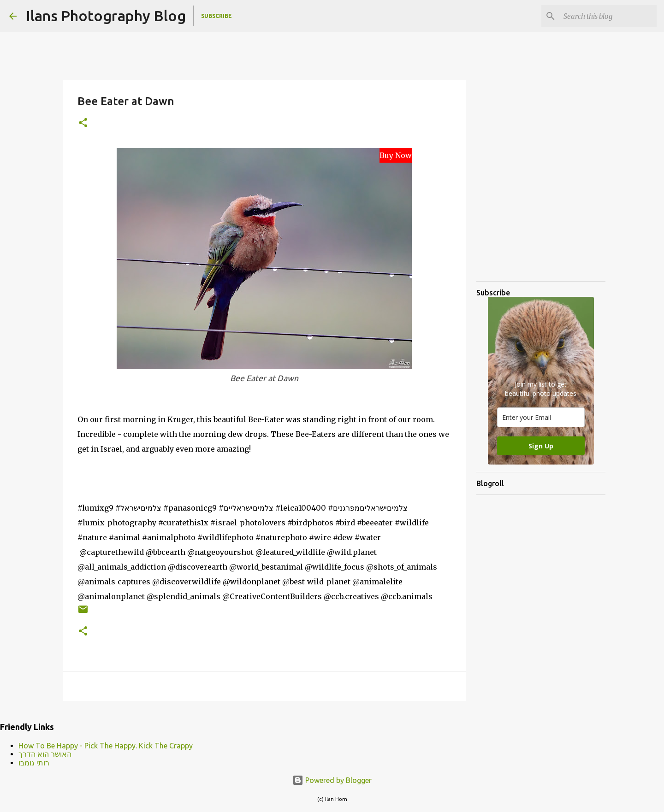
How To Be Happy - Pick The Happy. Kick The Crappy (106, 746)
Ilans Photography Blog (106, 16)
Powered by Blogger (332, 780)
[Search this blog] (608, 16)
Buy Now (396, 155)
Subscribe (216, 16)
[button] (83, 123)
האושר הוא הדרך (45, 754)
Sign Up (541, 446)
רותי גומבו (34, 763)
